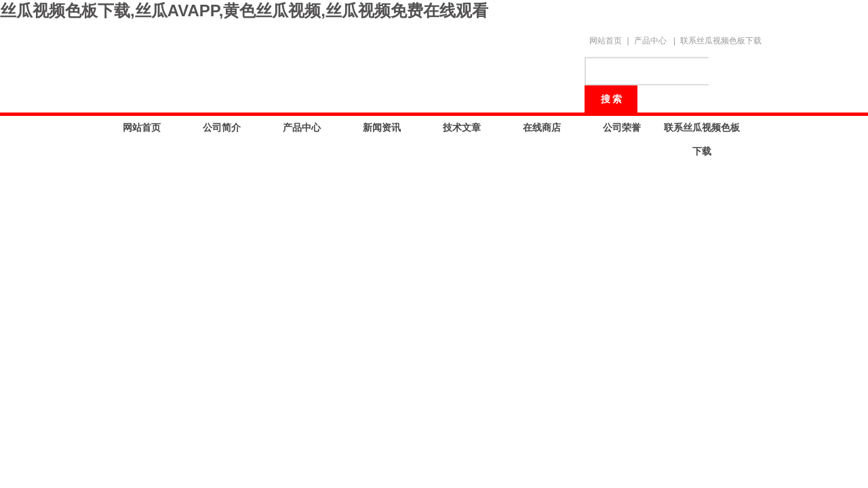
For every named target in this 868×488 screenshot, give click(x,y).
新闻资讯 (382, 127)
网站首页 (606, 41)
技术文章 (462, 127)
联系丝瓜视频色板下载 (721, 41)
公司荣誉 (622, 127)
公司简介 (222, 127)
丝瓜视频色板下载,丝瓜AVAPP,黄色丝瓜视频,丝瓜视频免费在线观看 (244, 11)
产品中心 (650, 41)
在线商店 (542, 127)
